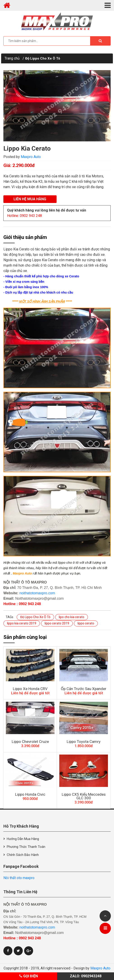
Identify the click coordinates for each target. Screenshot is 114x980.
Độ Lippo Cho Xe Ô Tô (43, 58)
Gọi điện (29, 976)
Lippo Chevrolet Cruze (30, 742)
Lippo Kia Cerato (27, 148)
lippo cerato (86, 623)
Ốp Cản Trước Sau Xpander (84, 689)
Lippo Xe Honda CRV (30, 689)
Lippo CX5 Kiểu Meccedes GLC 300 (84, 796)
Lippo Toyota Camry (84, 742)
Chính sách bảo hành (23, 855)
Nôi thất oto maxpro (19, 878)
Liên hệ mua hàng (30, 199)
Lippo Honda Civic (30, 794)
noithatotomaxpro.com (37, 593)
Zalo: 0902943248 (86, 976)
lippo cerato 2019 (57, 623)
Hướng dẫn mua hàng (23, 839)
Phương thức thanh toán (26, 847)
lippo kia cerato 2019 (22, 623)
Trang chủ (12, 58)
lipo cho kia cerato (72, 617)
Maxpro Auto (31, 157)
